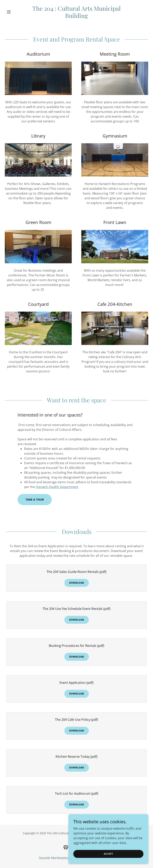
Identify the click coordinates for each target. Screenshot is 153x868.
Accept (108, 859)
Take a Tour (35, 499)
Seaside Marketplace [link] (54, 858)
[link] (76, 17)
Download (77, 583)
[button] (16, 12)
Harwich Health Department (57, 487)
